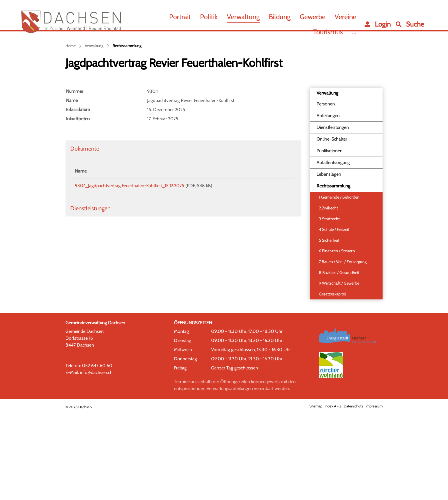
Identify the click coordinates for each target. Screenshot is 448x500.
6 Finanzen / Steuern (337, 337)
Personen (326, 190)
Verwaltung (243, 17)
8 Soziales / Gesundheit (339, 359)
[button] (410, 24)
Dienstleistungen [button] (90, 297)
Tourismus (328, 32)
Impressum (374, 492)
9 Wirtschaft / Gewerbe (339, 370)
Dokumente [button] (85, 235)
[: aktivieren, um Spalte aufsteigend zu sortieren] (276, 258)
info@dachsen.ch (96, 459)
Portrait (180, 17)
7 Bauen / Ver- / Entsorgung (343, 348)
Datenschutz (353, 492)
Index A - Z (333, 492)
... (354, 32)
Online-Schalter (332, 226)
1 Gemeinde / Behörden (339, 284)
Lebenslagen (329, 261)
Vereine (345, 17)
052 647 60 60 (97, 452)
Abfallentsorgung (333, 249)
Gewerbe (313, 17)
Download (276, 273)
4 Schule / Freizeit (334, 316)
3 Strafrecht (329, 305)
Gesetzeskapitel (332, 381)
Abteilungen (328, 202)
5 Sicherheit (329, 327)
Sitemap (316, 492)
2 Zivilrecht (328, 295)
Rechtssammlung (333, 274)
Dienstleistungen (333, 214)
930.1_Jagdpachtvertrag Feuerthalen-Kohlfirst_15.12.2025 (130, 272)
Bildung (280, 17)
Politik (209, 17)
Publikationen (330, 237)
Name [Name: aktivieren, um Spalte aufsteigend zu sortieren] (81, 258)
